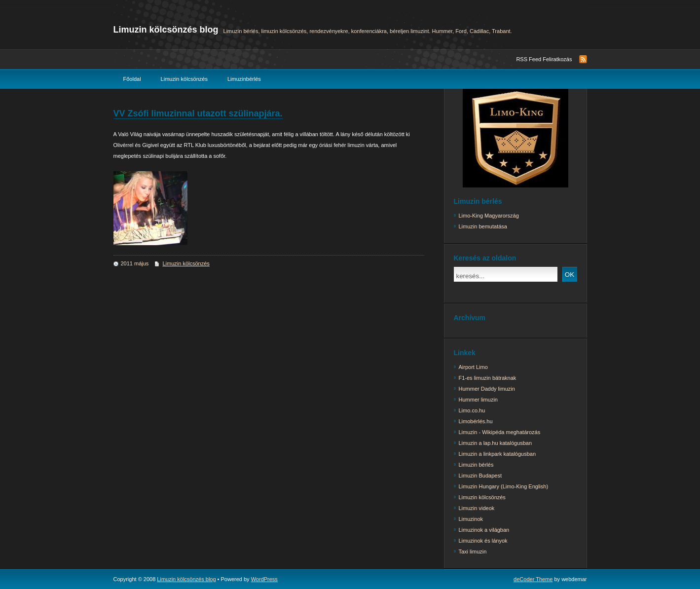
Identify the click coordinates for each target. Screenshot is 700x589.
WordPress (264, 579)
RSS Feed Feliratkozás (544, 59)
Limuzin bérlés (476, 465)
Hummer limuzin (478, 400)
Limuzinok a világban (484, 530)
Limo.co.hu (472, 410)
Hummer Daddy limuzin (487, 389)
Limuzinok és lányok (483, 541)
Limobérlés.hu (476, 421)
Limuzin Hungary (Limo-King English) (504, 486)
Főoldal (132, 79)
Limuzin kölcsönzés (184, 79)
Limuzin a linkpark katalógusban (497, 454)
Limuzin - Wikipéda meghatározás (500, 432)
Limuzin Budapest (480, 476)
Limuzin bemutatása (483, 226)
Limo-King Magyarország (489, 216)
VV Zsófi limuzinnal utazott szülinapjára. (198, 113)
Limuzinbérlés (244, 79)
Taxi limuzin (473, 552)
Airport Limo (473, 367)
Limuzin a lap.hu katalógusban (496, 443)
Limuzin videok (477, 508)
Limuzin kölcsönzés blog (166, 30)
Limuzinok (471, 519)
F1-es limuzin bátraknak (488, 378)
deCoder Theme (533, 579)
